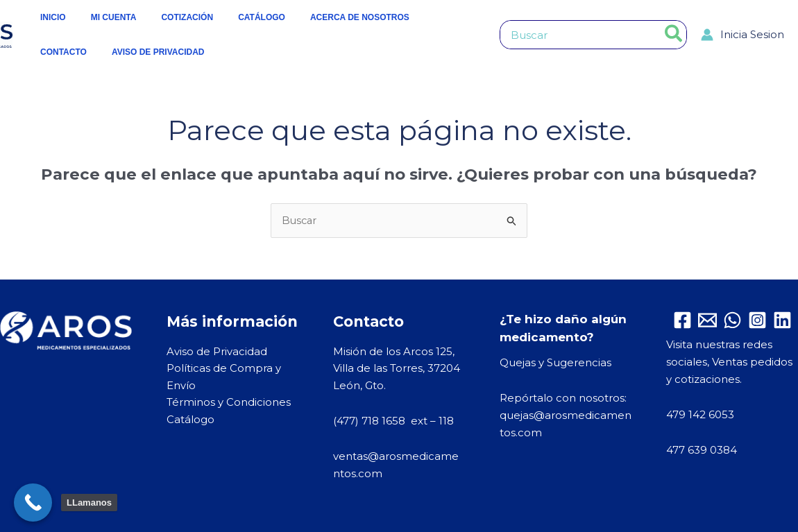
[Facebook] (682, 321)
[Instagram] (757, 321)
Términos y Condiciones (229, 403)
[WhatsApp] (732, 321)
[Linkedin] (782, 321)
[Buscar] (674, 35)
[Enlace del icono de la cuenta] (742, 35)
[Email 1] (707, 321)
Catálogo (190, 420)
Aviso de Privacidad (217, 351)
